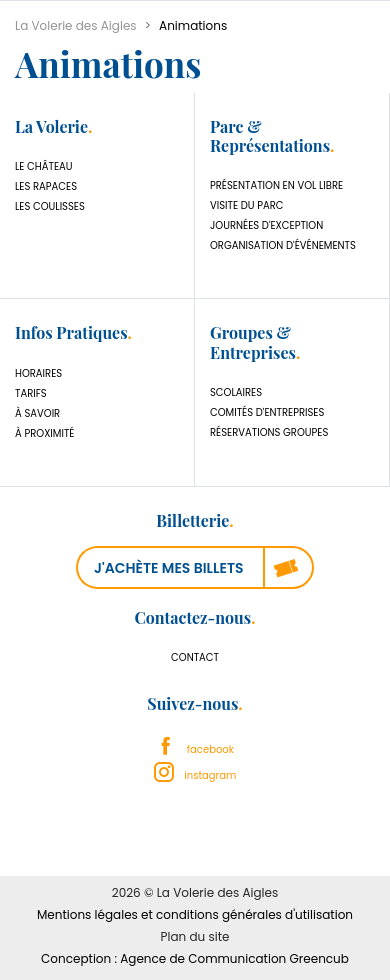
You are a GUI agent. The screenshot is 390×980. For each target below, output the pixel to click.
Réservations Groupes (269, 432)
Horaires (38, 373)
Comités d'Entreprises (267, 412)
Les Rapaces (46, 186)
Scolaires (236, 392)
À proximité (44, 433)
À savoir (37, 413)
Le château (44, 166)
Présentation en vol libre (276, 185)
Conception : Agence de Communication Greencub (195, 958)
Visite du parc (247, 205)
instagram (195, 775)
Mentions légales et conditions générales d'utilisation (195, 914)
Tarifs (31, 393)
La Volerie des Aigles (76, 25)
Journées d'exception (266, 225)
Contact (195, 657)
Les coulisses (50, 206)
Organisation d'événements (283, 245)
